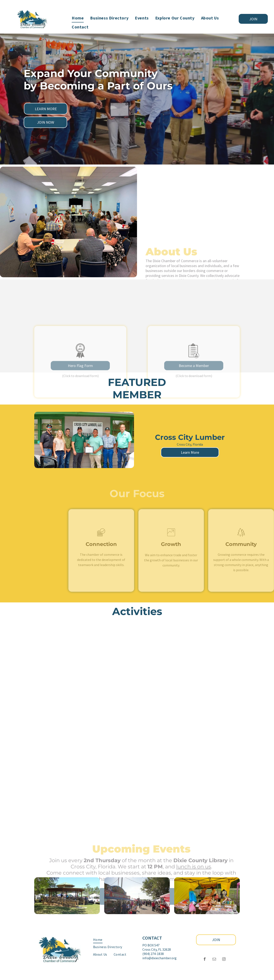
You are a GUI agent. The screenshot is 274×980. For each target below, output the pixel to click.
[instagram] (224, 960)
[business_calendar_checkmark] (101, 537)
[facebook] (205, 960)
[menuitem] (78, 18)
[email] (214, 960)
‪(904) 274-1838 (153, 954)
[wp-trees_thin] (241, 537)
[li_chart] (171, 537)
